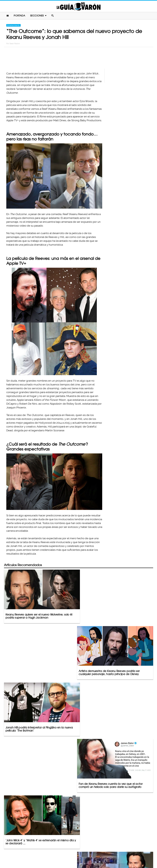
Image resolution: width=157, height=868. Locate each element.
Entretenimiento (13, 26)
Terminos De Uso (99, 854)
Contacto (55, 854)
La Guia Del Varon (78, 6)
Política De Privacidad (75, 854)
